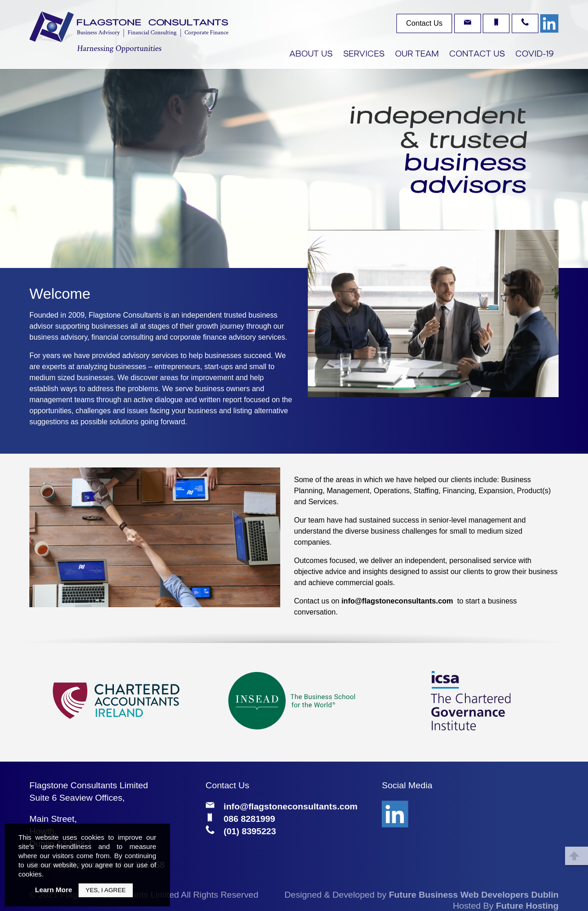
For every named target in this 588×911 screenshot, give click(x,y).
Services (364, 54)
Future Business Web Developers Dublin (474, 895)
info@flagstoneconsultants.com (397, 601)
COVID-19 (535, 54)
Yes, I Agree (105, 890)
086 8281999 (249, 819)
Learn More (54, 890)
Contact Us (477, 54)
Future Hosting (527, 906)
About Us (311, 54)
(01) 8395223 (250, 831)
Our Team (417, 54)
